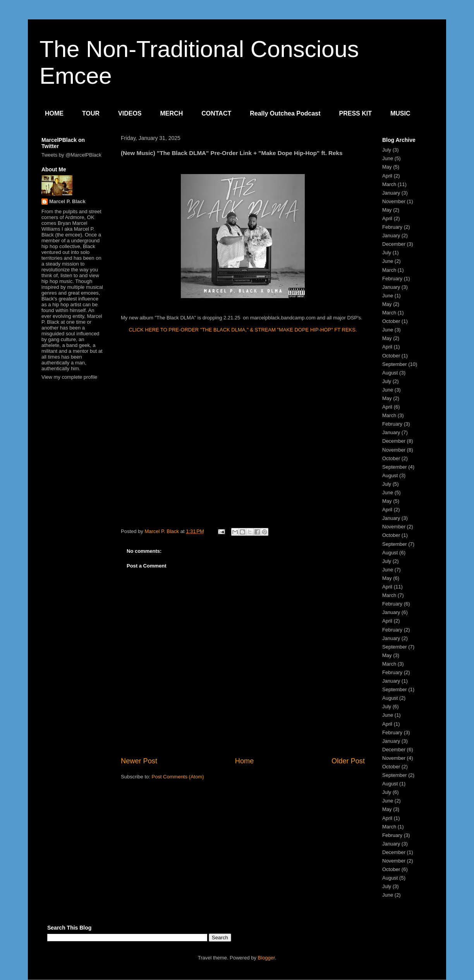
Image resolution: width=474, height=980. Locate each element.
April (387, 176)
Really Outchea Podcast (285, 113)
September (395, 364)
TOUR (91, 113)
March (389, 184)
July (387, 150)
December (394, 244)
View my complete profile (69, 377)
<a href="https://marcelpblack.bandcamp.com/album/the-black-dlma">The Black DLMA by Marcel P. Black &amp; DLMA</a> (243, 430)
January (391, 193)
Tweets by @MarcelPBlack (71, 155)
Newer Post (139, 761)
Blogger (266, 958)
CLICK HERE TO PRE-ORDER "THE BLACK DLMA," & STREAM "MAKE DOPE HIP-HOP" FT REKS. (243, 330)
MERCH (172, 113)
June (388, 158)
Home (245, 761)
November (394, 201)
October (391, 321)
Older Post (348, 761)
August (390, 373)
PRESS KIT (355, 113)
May (387, 167)
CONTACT (216, 113)
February (392, 227)
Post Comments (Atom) (178, 777)
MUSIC (400, 113)
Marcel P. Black (67, 201)
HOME (54, 113)
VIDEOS (130, 113)
